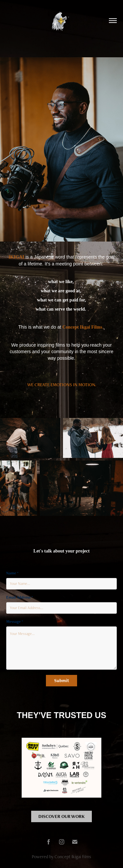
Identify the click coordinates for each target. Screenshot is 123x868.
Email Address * (20, 597)
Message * (15, 622)
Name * (12, 573)
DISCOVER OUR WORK (61, 816)
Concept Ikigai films (73, 857)
